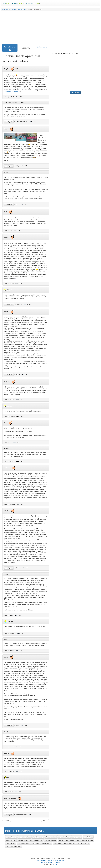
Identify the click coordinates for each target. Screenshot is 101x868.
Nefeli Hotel (57, 843)
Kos (4, 9)
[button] (18, 3)
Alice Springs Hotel (51, 837)
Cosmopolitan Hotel (87, 840)
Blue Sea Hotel (63, 840)
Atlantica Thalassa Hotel (25, 840)
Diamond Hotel (11, 843)
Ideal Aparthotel (47, 843)
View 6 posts (9, 122)
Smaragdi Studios (83, 843)
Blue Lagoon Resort (50, 840)
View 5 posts (9, 205)
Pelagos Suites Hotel (70, 843)
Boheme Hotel (74, 840)
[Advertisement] (50, 30)
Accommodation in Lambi (19, 9)
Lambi (8, 9)
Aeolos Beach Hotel (24, 837)
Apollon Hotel (77, 837)
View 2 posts (9, 375)
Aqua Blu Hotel (88, 837)
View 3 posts (9, 166)
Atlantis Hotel (38, 840)
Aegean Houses (11, 837)
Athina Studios (11, 840)
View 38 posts (9, 305)
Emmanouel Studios (24, 843)
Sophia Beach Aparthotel (14, 846)
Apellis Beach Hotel (65, 837)
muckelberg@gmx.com (12, 92)
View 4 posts (9, 726)
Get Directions (75, 93)
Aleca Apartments (38, 837)
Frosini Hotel (36, 843)
